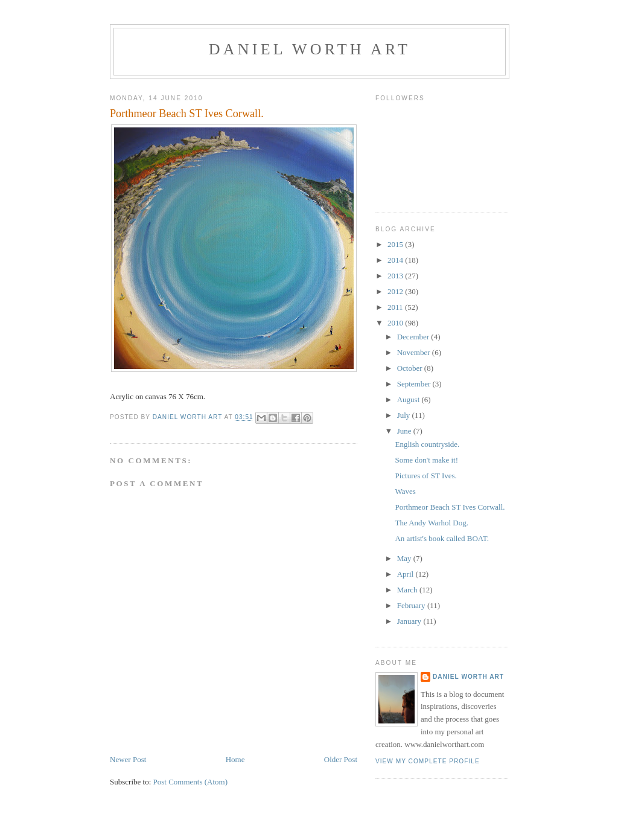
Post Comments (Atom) (191, 782)
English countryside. (427, 444)
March (408, 590)
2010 (396, 323)
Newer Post (128, 759)
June (405, 431)
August (409, 399)
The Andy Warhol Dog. (431, 523)
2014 (396, 260)
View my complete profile (428, 761)
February (412, 605)
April (406, 574)
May (405, 558)
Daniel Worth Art (310, 49)
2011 (396, 307)
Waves (405, 491)
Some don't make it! (426, 460)
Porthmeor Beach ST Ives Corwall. (450, 507)
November (415, 352)
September (415, 384)
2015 (396, 244)
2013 (396, 276)
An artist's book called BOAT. (442, 538)
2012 (396, 291)
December (414, 337)
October (411, 368)
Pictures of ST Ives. (425, 476)
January (410, 621)
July (405, 415)
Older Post (341, 759)
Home (235, 759)
